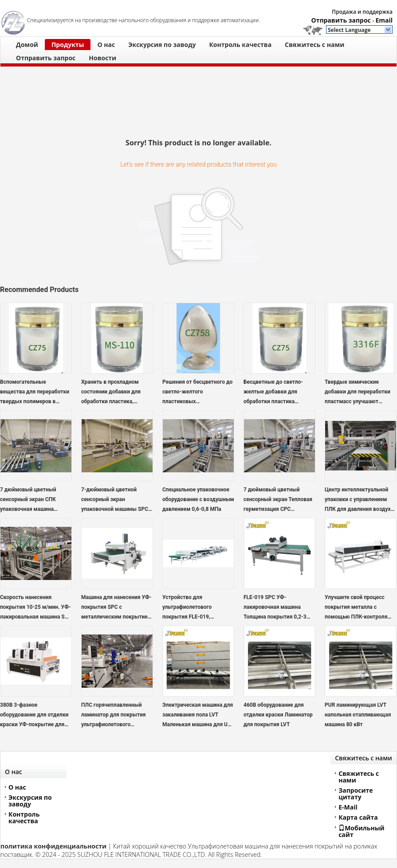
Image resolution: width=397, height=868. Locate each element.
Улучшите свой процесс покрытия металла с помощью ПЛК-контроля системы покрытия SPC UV (359, 608)
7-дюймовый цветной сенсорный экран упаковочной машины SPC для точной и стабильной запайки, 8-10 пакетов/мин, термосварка (116, 500)
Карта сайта (358, 817)
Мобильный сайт (362, 831)
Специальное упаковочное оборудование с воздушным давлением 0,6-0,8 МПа (198, 499)
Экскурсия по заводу (162, 45)
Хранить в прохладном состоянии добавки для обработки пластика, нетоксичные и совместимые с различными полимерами (114, 393)
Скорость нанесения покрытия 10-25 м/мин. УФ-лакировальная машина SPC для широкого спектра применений (36, 608)
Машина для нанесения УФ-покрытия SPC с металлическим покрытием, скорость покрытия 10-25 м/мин (117, 608)
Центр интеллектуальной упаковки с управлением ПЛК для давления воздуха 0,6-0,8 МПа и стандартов (359, 500)
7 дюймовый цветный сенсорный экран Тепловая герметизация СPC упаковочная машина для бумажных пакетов (278, 500)
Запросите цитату (356, 794)
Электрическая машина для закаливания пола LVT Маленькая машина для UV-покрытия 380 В (198, 716)
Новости (102, 58)
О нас (106, 45)
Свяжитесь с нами (314, 45)
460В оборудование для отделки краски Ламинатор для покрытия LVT (278, 715)
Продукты (68, 45)
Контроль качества (240, 45)
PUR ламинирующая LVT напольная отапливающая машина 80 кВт (358, 715)
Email (384, 20)
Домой (27, 45)
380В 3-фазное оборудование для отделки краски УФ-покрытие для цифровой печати (34, 716)
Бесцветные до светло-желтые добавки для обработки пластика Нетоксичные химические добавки (276, 393)
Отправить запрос (342, 20)
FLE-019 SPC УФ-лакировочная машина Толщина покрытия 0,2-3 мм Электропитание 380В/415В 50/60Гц (275, 608)
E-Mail (348, 807)
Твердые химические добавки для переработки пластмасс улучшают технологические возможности (358, 393)
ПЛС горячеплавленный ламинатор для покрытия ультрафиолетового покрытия (113, 716)
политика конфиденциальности (53, 846)
